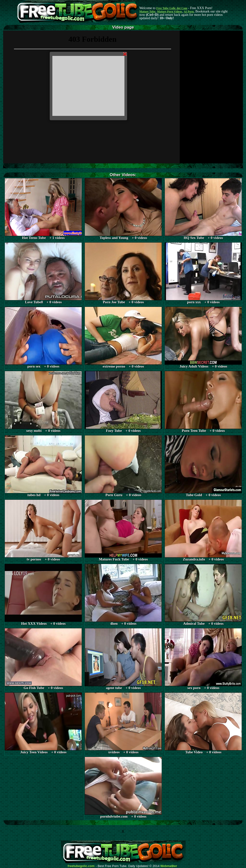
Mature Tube (147, 12)
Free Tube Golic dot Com (172, 8)
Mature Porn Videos (170, 12)
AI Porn (189, 12)
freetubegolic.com (81, 866)
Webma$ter (169, 866)
